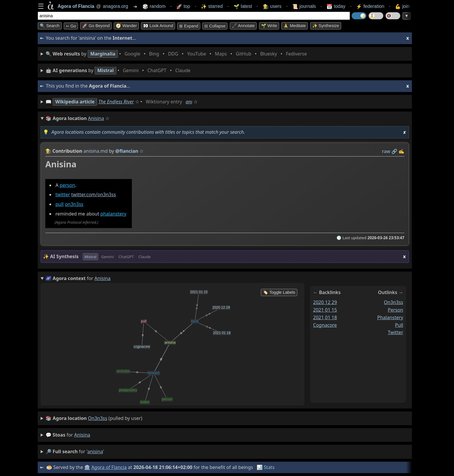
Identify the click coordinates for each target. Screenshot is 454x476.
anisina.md (96, 151)
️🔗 (394, 151)
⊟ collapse (215, 26)
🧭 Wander (126, 26)
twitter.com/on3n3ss (94, 195)
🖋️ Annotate (243, 26)
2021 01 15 (325, 310)
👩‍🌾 (48, 151)
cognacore (325, 325)
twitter (63, 195)
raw (386, 151)
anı (189, 102)
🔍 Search (50, 26)
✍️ (401, 151)
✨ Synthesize (326, 26)
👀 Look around (158, 26)
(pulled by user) (94, 418)
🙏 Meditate (295, 26)
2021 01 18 (325, 317)
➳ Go (71, 26)
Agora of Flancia (109, 467)
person (67, 185)
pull (60, 204)
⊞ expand (189, 26)
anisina (82, 435)
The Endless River (116, 102)
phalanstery (113, 214)
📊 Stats (266, 467)
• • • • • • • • (177, 54)
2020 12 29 (325, 302)
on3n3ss (74, 204)
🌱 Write (269, 26)
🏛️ (87, 467)
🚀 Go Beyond (96, 26)
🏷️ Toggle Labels (279, 292)
